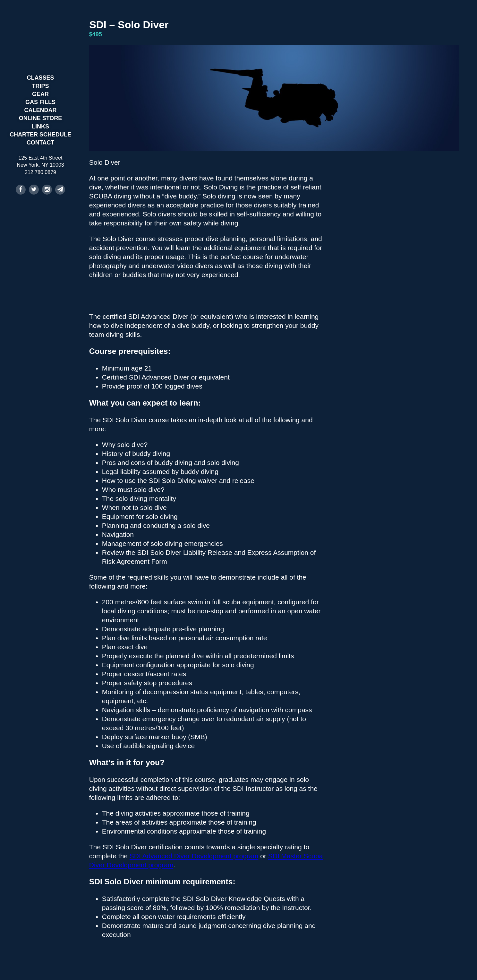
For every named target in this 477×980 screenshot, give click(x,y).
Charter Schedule (40, 135)
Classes (40, 78)
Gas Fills (40, 102)
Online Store (41, 118)
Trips (41, 86)
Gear (40, 94)
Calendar (41, 110)
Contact (41, 143)
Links (40, 127)
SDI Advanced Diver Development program (194, 856)
